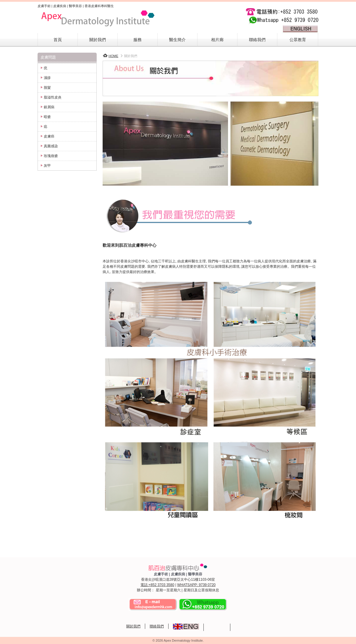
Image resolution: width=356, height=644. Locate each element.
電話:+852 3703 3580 (157, 585)
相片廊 (217, 40)
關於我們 (98, 40)
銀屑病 (49, 107)
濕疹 (47, 78)
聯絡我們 (257, 40)
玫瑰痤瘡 (51, 156)
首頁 (58, 40)
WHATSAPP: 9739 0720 (196, 585)
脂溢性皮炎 (53, 97)
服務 (137, 40)
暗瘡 (47, 117)
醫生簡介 (177, 40)
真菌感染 (51, 146)
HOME (110, 56)
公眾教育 (298, 40)
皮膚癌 (49, 136)
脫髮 (47, 88)
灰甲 (47, 166)
